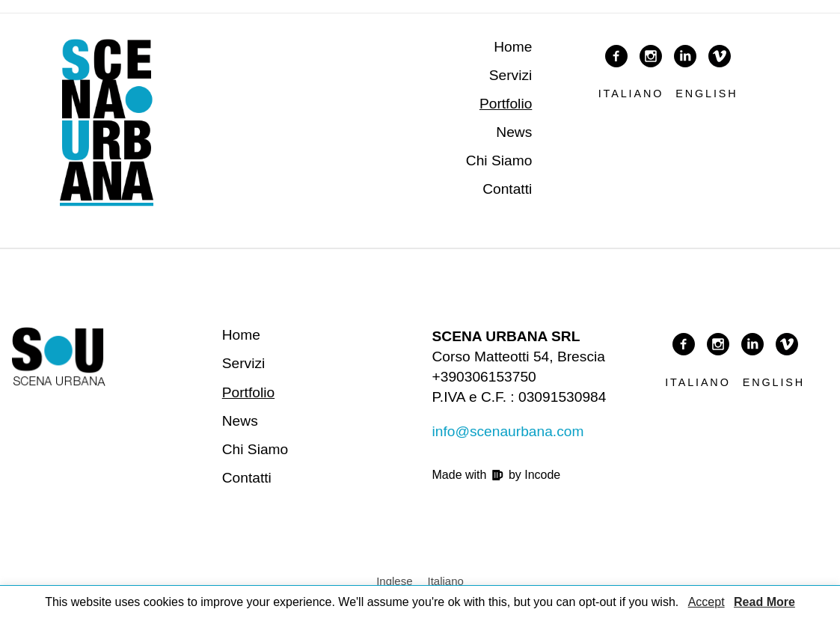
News (514, 132)
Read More (764, 602)
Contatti (507, 189)
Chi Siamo (499, 160)
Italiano (631, 94)
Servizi (511, 75)
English (706, 94)
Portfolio (506, 104)
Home (513, 47)
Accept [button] (706, 602)
